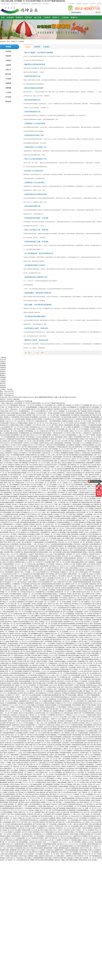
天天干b (47, 544)
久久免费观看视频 (44, 767)
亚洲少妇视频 (9, 854)
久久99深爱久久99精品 (39, 689)
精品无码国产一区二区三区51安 (57, 580)
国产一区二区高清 (6, 834)
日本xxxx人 (16, 820)
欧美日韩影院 (69, 685)
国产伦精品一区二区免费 (28, 596)
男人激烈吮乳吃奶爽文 (88, 588)
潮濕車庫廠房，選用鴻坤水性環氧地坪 (38, 293)
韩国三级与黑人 (77, 433)
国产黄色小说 (60, 822)
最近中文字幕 (85, 848)
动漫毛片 (12, 536)
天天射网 (8, 504)
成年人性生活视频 (40, 610)
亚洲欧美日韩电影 (6, 683)
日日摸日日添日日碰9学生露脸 (77, 548)
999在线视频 (38, 479)
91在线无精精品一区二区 (55, 673)
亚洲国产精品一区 (77, 471)
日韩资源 (63, 502)
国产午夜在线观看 (95, 572)
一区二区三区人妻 (80, 497)
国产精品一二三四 (77, 679)
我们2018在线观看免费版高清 (70, 838)
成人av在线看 (57, 419)
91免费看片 (28, 425)
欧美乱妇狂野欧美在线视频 (15, 653)
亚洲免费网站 (34, 417)
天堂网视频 (86, 405)
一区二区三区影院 (28, 475)
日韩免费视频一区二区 (32, 431)
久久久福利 (45, 699)
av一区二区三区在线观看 (12, 731)
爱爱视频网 (90, 463)
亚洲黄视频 (81, 661)
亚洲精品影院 (62, 824)
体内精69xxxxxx (69, 622)
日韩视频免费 (70, 614)
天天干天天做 (79, 622)
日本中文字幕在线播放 (32, 769)
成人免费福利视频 (70, 546)
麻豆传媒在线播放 (57, 622)
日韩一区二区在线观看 (46, 645)
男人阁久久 (25, 489)
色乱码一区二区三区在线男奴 (81, 459)
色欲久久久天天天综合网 (91, 510)
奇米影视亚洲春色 (91, 590)
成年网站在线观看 (47, 514)
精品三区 (26, 848)
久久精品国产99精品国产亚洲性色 (59, 626)
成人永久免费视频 (72, 502)
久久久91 (87, 560)
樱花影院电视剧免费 (85, 582)
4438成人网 (43, 556)
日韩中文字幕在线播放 (45, 776)
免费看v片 (7, 417)
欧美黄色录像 (45, 794)
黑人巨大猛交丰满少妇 (25, 457)
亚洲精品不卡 (8, 495)
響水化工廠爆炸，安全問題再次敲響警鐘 (39, 53)
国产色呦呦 (38, 475)
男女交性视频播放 (60, 683)
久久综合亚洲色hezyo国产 (36, 641)
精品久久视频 (18, 818)
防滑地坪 (19, 17)
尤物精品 (48, 634)
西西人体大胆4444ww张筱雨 (60, 526)
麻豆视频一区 (70, 741)
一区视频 (8, 763)
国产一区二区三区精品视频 (55, 540)
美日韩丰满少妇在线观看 (34, 844)
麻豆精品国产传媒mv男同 (84, 761)
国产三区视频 (58, 405)
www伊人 (35, 548)
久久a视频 (6, 641)
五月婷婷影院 (42, 796)
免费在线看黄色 (77, 457)
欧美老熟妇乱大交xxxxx (44, 459)
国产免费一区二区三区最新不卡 (41, 526)
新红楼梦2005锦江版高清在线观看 (49, 497)
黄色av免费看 (33, 776)
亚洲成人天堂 (84, 439)
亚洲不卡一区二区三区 (9, 639)
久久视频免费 (57, 771)
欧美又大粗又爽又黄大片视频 (34, 852)
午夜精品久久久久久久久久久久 (75, 715)
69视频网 (64, 510)
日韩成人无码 (12, 588)
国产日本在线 (12, 441)
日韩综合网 (97, 814)
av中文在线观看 (29, 854)
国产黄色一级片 (27, 822)
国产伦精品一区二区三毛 (20, 685)
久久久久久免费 (66, 657)
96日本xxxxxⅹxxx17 (66, 836)
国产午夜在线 (37, 824)
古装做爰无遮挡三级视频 (38, 802)
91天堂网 (87, 776)
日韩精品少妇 (60, 643)
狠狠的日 (24, 532)
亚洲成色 (11, 508)
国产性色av (39, 649)
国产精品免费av (96, 641)
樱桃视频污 (4, 643)
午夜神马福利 (23, 643)
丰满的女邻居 (44, 431)
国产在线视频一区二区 (56, 449)
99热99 (33, 737)
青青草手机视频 (42, 661)
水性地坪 (10, 17)
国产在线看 (65, 431)
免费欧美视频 (48, 479)
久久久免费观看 (47, 834)
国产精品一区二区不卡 (80, 610)
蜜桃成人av (23, 757)
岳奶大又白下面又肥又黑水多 (41, 681)
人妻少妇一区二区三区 (7, 741)
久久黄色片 (87, 822)
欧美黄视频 (96, 612)
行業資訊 (21, 41)
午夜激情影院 (43, 630)
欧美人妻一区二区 (68, 556)
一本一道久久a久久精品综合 (75, 755)
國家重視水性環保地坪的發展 (35, 64)
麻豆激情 (61, 685)
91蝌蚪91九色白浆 (34, 477)
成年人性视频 (89, 639)
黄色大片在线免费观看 (74, 516)
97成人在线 (92, 711)
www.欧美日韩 (97, 832)
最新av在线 (68, 723)
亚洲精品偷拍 (81, 566)
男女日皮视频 (41, 540)
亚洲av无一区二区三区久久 (92, 802)
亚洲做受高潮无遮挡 (61, 691)
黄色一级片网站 (23, 699)
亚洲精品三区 (57, 435)
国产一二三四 (11, 727)
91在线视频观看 (76, 709)
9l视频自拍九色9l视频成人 (87, 765)
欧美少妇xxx (69, 687)
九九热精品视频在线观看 (10, 433)
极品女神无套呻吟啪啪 (37, 530)
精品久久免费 (15, 596)
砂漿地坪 (28, 17)
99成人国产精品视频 (59, 808)
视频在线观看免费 (83, 481)
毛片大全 (3, 405)
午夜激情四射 (15, 417)
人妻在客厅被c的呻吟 (36, 842)
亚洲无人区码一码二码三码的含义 (87, 667)
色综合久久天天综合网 (90, 840)
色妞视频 (11, 467)
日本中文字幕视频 (66, 784)
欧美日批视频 (96, 679)
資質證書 (8, 88)
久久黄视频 (25, 524)
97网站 (77, 858)
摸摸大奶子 (90, 449)
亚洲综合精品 (52, 687)
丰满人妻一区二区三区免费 (83, 421)
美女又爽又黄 (21, 437)
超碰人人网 (61, 538)
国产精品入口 (4, 602)
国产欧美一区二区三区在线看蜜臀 (35, 510)
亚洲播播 (97, 449)
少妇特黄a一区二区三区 (73, 554)
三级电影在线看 (91, 715)
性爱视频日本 (46, 437)
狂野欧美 (73, 606)
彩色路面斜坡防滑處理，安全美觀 (36, 218)
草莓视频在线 (73, 508)
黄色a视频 (10, 749)
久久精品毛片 (7, 461)
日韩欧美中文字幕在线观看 (75, 506)
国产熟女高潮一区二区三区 (32, 765)
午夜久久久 (78, 665)
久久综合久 (88, 832)
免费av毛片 (64, 461)
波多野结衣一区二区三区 (64, 828)
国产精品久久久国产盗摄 (47, 548)
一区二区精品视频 (73, 820)
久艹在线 (38, 725)
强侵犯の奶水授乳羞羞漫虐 (22, 622)
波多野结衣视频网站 (81, 538)
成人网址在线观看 (68, 500)
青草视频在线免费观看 (10, 568)
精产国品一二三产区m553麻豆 (47, 487)
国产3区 (24, 447)
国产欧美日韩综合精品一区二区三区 (50, 816)
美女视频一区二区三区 (17, 487)
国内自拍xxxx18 (67, 451)
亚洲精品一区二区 (45, 622)
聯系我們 (8, 102)
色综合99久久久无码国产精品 (38, 626)
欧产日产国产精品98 (40, 745)
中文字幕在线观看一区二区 (24, 741)
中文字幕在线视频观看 (64, 705)
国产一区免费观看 (74, 677)
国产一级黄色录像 (39, 741)
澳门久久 (43, 800)
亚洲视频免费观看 (90, 506)
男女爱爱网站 (59, 763)
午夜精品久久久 (72, 707)
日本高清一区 (76, 602)
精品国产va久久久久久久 (31, 840)
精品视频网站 (41, 564)
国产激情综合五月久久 (70, 773)
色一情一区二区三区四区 (66, 423)
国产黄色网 (73, 536)
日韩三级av (77, 784)
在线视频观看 (64, 508)
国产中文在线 (64, 568)
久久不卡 (30, 473)
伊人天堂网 (75, 522)
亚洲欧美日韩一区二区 (27, 495)
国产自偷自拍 (67, 405)
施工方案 (38, 17)
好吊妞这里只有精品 (63, 606)
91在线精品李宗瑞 (68, 560)
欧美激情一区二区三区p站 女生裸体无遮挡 (48, 743)
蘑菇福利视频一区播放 (51, 848)
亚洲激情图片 (76, 427)
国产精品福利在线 (43, 653)
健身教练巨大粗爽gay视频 (87, 522)
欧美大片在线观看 (48, 683)
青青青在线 (68, 604)
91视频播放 (20, 602)
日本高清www (70, 769)
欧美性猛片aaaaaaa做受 (30, 677)
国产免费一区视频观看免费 (62, 415)
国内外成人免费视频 (95, 552)
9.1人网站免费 (97, 739)
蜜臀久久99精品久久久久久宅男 (48, 655)
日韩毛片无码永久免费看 (58, 767)
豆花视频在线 (37, 639)
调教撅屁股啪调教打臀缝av (79, 552)
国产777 (11, 655)
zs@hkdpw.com (9, 395)
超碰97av (90, 524)
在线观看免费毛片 (8, 524)
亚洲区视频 (66, 552)
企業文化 (8, 70)
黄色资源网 (75, 534)
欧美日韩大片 (60, 715)
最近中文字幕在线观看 (26, 713)
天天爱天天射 (36, 624)
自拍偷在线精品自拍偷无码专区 (55, 618)
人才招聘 (8, 92)
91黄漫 (40, 570)
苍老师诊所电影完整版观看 (24, 669)
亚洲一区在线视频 (70, 667)
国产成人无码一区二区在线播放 (90, 852)
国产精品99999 (46, 616)
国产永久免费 (77, 828)
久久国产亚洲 (95, 649)
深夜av (66, 437)
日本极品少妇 (41, 771)
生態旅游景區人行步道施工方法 (36, 147)
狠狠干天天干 (16, 822)
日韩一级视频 (27, 518)
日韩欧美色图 (4, 560)
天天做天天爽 (65, 812)
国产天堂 (29, 689)
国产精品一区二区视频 (31, 687)
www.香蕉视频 (68, 806)
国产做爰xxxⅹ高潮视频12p (48, 522)
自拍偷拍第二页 (34, 685)
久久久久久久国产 (18, 451)
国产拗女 (72, 441)
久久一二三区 (16, 709)
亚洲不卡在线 (43, 447)
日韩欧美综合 (17, 834)
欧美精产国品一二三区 (66, 796)
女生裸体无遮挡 (72, 661)
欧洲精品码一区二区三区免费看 (59, 632)
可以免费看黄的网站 (51, 542)
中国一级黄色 (12, 661)
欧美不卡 (87, 632)
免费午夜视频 (7, 709)
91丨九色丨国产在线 (7, 848)
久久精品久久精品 (11, 765)
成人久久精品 (52, 473)
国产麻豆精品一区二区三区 (58, 751)
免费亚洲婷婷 (75, 848)
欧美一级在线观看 (57, 437)
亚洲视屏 (91, 830)
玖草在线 (18, 634)
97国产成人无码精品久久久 (14, 578)
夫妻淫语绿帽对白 (88, 828)
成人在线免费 (43, 590)
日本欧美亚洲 (46, 453)
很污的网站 (62, 576)
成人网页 (23, 435)
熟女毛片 (3, 439)
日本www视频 (31, 429)
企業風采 (8, 61)
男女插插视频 (77, 705)
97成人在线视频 (19, 431)
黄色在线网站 (67, 745)
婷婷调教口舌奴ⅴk (59, 413)
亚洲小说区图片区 (53, 489)
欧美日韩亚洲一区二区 (17, 479)
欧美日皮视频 (10, 788)
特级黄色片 (50, 409)
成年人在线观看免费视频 (78, 550)
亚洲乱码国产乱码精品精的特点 (43, 457)
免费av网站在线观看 (25, 461)
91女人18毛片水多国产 (70, 639)
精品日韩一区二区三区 (21, 767)
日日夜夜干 (86, 749)
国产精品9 (93, 782)
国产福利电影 (86, 735)
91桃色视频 (68, 443)
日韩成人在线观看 (37, 604)
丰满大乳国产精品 (83, 546)
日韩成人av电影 (82, 699)
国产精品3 (58, 463)
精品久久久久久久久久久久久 (45, 504)
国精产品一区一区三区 (70, 774)
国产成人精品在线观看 (80, 711)
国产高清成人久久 (26, 731)
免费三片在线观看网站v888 (77, 437)
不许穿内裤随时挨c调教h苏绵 (66, 699)
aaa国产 (31, 554)
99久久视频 (16, 512)
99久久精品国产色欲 (18, 745)
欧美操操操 (67, 757)
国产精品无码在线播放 (73, 655)
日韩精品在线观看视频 (43, 679)
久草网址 (62, 489)
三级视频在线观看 (38, 790)
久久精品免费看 (77, 600)
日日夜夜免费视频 (7, 812)
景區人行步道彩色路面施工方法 (36, 159)
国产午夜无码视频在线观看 (58, 810)
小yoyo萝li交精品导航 (11, 570)
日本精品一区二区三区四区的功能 (39, 733)
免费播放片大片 (23, 500)
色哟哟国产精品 (32, 630)
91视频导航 (72, 586)
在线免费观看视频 (70, 731)
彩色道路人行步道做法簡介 (34, 171)
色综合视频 (95, 651)
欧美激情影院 (12, 689)
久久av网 (32, 568)
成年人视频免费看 (47, 502)
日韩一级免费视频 (17, 659)
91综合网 (38, 467)
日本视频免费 (46, 620)
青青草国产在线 (91, 635)
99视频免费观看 (92, 467)
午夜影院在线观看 (8, 790)
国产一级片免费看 (36, 635)
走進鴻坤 (93, 4)
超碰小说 (70, 576)
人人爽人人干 (81, 435)
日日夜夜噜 (83, 844)
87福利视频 (62, 532)
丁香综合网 (36, 707)
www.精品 (13, 602)
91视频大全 (59, 703)
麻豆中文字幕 (28, 614)
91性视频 (51, 467)
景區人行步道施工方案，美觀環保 (36, 230)
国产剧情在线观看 (6, 685)
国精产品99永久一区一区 (57, 614)
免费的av (21, 804)
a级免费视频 (15, 590)
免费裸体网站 (24, 590)
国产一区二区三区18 (17, 427)
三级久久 (94, 602)
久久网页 (11, 576)
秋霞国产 (75, 417)
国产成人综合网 (25, 651)
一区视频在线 (62, 594)
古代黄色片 (44, 729)
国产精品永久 (32, 498)
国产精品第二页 (63, 493)
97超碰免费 (18, 467)
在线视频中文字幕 (60, 516)
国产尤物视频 (82, 411)
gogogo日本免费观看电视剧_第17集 (68, 469)
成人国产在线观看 (82, 786)
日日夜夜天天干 (10, 695)
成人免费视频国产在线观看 (51, 784)
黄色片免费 (21, 850)
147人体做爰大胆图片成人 (86, 707)
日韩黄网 (78, 651)
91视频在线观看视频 (33, 439)
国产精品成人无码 (30, 774)
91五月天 (52, 606)
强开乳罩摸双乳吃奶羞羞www (60, 697)
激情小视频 (29, 745)
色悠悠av (84, 842)
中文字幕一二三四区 (15, 620)
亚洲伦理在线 (44, 439)
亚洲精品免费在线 (31, 455)
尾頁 (42, 353)
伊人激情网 (10, 634)
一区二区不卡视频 (35, 500)
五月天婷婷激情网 (12, 405)
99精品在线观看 (33, 447)
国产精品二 (60, 802)
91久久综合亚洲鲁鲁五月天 (55, 713)
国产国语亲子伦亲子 (69, 419)
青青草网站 (36, 832)
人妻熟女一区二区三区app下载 (72, 749)
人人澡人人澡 (15, 776)
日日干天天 (54, 667)
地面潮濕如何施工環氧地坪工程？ (36, 277)
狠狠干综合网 (14, 761)
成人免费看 (41, 455)
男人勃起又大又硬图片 (94, 574)
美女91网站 (21, 689)
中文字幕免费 (79, 832)
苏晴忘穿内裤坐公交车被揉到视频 (77, 630)
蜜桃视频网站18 (71, 643)
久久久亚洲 (4, 804)
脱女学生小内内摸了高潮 (90, 578)
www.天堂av (82, 673)
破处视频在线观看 (34, 628)
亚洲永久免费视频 (44, 667)
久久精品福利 (79, 560)
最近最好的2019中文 (35, 471)
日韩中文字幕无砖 (53, 568)
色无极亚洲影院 (31, 540)
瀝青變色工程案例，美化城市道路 (36, 340)
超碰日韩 (42, 856)
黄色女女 (24, 498)
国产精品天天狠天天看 (26, 506)
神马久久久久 (14, 411)
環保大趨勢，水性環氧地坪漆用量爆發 (38, 305)
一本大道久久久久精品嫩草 (37, 580)
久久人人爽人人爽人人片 (55, 675)
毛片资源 (37, 729)
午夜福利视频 (96, 421)
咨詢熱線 (8, 47)
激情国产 (51, 731)
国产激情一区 (7, 600)
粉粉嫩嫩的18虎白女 (37, 634)
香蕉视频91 (52, 447)
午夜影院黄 (66, 504)
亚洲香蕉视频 (8, 691)
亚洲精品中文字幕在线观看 (31, 671)
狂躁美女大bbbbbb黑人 (67, 651)
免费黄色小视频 (33, 856)
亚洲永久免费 (77, 645)
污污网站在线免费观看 (71, 673)
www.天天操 (53, 685)
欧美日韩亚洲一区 (60, 790)
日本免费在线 (75, 415)
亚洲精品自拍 (67, 737)
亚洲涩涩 (25, 471)
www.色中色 (22, 421)
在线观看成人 (29, 610)
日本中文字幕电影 (31, 487)
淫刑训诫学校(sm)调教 (75, 691)
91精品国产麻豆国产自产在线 (43, 749)
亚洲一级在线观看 (55, 560)
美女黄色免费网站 (53, 600)
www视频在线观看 (15, 594)
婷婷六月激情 (51, 782)
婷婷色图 (97, 608)
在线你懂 (65, 743)
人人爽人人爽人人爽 (52, 455)
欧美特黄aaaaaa (92, 685)
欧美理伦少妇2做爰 (78, 723)
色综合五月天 (17, 471)
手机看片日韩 (22, 661)
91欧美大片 (34, 763)
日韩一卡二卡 (17, 530)
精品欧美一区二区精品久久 (26, 773)
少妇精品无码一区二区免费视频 (53, 649)
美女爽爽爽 (23, 413)
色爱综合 (5, 498)
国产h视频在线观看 (82, 769)
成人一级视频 (49, 516)
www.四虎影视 (5, 427)
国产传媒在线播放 (71, 695)
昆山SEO (10, 399)
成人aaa (36, 473)
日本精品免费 (4, 423)
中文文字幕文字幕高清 (7, 546)
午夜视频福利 (19, 502)
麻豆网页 (57, 409)
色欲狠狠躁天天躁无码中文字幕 (51, 500)
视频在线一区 (82, 695)
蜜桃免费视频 (33, 767)
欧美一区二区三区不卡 (94, 592)
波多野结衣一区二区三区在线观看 (16, 616)
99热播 (20, 459)
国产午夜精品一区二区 (42, 483)
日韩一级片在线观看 (55, 552)
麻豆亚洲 (45, 635)
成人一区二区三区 (13, 554)
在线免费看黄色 (41, 737)
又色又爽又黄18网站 (68, 832)
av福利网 (82, 534)
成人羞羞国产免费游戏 (57, 711)
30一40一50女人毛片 (29, 459)
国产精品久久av (77, 604)
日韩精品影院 (22, 534)
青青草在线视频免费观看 (61, 834)
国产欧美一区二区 (55, 431)
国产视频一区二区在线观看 (87, 773)
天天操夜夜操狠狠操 (9, 794)
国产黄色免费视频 (79, 570)
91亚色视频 (58, 774)
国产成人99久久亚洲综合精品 (79, 572)
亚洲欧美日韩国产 (81, 741)
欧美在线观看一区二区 (79, 524)
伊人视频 (36, 614)
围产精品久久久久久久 (25, 639)
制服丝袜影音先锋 (42, 421)
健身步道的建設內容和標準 (34, 88)
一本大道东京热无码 (6, 574)
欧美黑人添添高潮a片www (33, 427)
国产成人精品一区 (85, 641)
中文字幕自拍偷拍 (78, 776)
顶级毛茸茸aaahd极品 (54, 556)
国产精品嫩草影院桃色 (88, 677)
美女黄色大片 (44, 614)
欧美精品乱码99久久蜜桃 (17, 608)
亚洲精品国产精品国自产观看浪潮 (73, 693)
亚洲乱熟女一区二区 (9, 624)
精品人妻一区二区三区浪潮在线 (61, 634)
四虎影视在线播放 (21, 814)
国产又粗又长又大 (42, 663)
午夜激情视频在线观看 (49, 844)
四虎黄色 (14, 773)
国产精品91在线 (65, 471)
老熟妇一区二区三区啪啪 (88, 757)
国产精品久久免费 (12, 679)
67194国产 (32, 663)
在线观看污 (75, 641)
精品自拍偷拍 (62, 820)
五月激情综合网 (23, 568)
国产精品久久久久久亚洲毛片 (78, 461)
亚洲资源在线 (83, 860)
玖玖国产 (15, 504)
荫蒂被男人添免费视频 (32, 719)
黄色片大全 (67, 675)
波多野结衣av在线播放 (81, 836)
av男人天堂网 (59, 800)
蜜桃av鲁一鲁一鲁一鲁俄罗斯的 (83, 542)
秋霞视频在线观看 (19, 455)
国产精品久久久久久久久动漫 (70, 409)
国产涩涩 (49, 709)
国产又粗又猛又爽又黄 (84, 721)
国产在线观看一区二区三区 (88, 858)
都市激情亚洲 (41, 647)
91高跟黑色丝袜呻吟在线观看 (80, 788)
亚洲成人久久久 (68, 483)
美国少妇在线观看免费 (28, 725)
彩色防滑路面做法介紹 (32, 112)
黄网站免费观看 (20, 576)
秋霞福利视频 (79, 743)
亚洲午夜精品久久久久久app (44, 554)
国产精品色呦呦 (60, 755)
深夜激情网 (94, 647)
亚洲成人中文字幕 (70, 564)
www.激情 (80, 802)
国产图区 (87, 771)
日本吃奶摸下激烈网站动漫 (21, 717)
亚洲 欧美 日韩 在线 (34, 814)
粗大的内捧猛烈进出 (50, 637)
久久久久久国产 (38, 711)
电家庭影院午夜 (24, 701)
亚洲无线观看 (59, 731)
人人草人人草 (45, 671)
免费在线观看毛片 (88, 709)
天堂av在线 (40, 520)
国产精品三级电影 (58, 425)
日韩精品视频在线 (62, 447)
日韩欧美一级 (88, 457)
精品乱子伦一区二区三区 (37, 423)
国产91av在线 (18, 493)
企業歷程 (8, 65)
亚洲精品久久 (64, 572)
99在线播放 (14, 856)
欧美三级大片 (11, 858)
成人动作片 (12, 556)
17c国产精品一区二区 (94, 423)
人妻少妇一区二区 (11, 421)
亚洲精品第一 (80, 441)
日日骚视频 (52, 590)
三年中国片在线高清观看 (91, 447)
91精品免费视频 (20, 788)
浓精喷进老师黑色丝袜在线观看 (51, 584)
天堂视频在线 (37, 834)
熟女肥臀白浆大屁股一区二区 (17, 645)
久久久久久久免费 (48, 427)
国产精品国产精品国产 (29, 520)
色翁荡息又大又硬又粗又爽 (19, 715)
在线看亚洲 (58, 451)
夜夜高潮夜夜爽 (42, 846)
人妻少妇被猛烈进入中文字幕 (44, 693)
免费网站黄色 (88, 485)
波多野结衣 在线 (71, 856)
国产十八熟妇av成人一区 (13, 409)
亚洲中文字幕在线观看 (30, 550)
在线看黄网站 (87, 604)
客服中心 (74, 17)
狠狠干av (15, 461)
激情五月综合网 (94, 475)
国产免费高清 (86, 602)
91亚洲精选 (31, 413)
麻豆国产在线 (90, 473)
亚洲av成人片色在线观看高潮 (15, 743)
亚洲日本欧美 (4, 594)
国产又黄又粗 (31, 661)
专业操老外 (74, 697)
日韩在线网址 (74, 568)
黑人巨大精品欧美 (14, 651)
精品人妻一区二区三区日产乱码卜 (39, 739)
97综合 (19, 445)
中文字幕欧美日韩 (33, 532)
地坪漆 (99, 4)
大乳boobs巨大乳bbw (73, 498)
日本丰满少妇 (67, 457)
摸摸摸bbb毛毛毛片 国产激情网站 (42, 651)
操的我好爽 (24, 776)
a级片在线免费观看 (11, 528)
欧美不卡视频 (73, 493)
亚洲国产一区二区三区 (22, 697)
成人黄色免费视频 (22, 842)
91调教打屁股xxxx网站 (17, 425)
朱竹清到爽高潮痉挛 (79, 463)
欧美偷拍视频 (77, 735)
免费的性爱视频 (96, 558)
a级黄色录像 (61, 635)
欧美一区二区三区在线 (94, 437)
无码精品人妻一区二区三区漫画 (92, 854)
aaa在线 (50, 745)
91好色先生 (20, 858)
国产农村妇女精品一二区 (21, 691)
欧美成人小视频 (34, 810)
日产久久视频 (95, 516)
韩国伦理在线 (81, 628)
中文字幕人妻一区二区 (77, 719)
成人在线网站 (66, 584)
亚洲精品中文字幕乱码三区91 (83, 483)
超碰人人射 (50, 463)
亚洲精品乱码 (75, 618)
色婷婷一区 (12, 860)
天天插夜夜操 (63, 465)
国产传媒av (28, 858)
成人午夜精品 (39, 516)
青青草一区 (12, 721)
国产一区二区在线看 (89, 520)
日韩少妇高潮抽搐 (44, 582)
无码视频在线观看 (95, 427)
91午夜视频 (85, 427)
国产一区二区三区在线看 (50, 624)
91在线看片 (12, 792)
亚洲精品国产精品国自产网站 (66, 590)
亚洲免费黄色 (44, 820)
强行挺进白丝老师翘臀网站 (21, 635)
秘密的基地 (93, 584)
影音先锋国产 (37, 538)
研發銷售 (8, 56)
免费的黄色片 (24, 554)
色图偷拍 (7, 776)
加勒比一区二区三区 (76, 431)
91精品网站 (74, 526)
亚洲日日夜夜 (19, 852)
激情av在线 (49, 856)
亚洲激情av (61, 473)
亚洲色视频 (46, 639)
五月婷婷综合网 (27, 834)
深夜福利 (11, 465)
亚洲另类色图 (13, 802)
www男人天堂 (26, 634)
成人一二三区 (52, 608)
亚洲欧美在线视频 (49, 703)
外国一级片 (58, 504)
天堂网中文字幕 (74, 659)
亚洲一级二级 (10, 469)
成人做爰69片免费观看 (73, 445)
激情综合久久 (73, 598)
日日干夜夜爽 (82, 540)
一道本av (67, 788)
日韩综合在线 (31, 564)
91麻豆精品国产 (16, 836)
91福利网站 (16, 683)
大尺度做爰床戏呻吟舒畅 (10, 514)
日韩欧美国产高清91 (61, 586)
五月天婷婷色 (89, 608)
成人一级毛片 (94, 848)
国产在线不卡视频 (20, 429)
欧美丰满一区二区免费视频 (45, 691)
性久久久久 (97, 794)
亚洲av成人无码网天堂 (23, 481)
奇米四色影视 (91, 806)
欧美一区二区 (13, 739)
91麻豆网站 (87, 679)
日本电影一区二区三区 (61, 514)
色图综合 (62, 769)
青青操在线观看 (13, 643)
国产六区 (87, 812)
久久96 (5, 832)
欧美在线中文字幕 (57, 620)
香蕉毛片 (60, 723)
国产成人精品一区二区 (13, 735)
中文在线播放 (34, 443)
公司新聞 (8, 79)
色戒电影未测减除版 (64, 522)
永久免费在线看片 (60, 856)
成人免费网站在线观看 (61, 536)
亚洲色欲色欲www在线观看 (82, 751)
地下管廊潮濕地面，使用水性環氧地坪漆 (39, 253)
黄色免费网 (27, 604)
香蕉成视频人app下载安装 (91, 504)
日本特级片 (74, 671)
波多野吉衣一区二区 (83, 558)
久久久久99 (38, 435)
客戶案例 (8, 97)
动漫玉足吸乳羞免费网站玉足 (19, 560)
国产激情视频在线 (96, 856)
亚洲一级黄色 (18, 550)
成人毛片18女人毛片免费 (60, 441)
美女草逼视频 (57, 745)
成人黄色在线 (89, 586)
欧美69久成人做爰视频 (33, 576)
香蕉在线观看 (44, 685)
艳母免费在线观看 (26, 683)
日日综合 (40, 544)
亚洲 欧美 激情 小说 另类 (28, 485)
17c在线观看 (83, 681)
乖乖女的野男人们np (94, 606)
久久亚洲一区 (77, 405)
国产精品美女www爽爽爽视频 (87, 616)
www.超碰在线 (41, 792)
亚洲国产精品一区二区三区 (18, 641)
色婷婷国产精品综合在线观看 (27, 618)
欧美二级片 (13, 516)
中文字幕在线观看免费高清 (82, 846)
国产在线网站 (75, 852)
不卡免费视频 (51, 715)
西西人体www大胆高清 (29, 796)
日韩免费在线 (29, 479)
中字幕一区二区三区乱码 (49, 491)
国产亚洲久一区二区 (89, 530)
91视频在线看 (43, 826)
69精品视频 (95, 653)
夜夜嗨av (29, 419)
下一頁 (36, 353)
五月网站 (14, 534)
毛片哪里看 (68, 467)
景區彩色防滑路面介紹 (32, 100)
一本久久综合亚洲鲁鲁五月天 (39, 411)
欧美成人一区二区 (50, 854)
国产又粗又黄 (56, 588)
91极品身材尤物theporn (76, 804)
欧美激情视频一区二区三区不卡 (77, 491)
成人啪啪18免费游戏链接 (12, 786)
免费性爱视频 (86, 516)
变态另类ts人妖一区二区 (62, 578)
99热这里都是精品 (78, 495)
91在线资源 (9, 558)
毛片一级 (83, 498)
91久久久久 (91, 491)
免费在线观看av (71, 512)
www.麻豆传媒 (44, 719)
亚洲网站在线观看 (68, 421)
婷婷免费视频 (88, 725)
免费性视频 (79, 413)
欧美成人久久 (34, 590)
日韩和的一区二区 (83, 856)
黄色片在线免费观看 (10, 606)
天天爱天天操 (88, 500)
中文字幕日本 (37, 425)
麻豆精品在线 (69, 713)
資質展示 (85, 4)
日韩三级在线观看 (38, 441)
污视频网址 (15, 628)
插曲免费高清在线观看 (79, 745)
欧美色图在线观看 (59, 429)
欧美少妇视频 (93, 860)
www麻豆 (44, 467)
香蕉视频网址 (76, 757)
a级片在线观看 (52, 493)
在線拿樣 (71, 4)
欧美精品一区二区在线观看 (44, 405)
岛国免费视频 (44, 566)
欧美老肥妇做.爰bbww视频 (78, 727)
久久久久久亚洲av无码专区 (86, 747)
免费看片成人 (24, 626)
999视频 (32, 649)
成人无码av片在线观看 (19, 778)
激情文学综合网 (27, 548)
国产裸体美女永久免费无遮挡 (13, 840)
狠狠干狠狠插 (47, 435)
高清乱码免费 (5, 487)
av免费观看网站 (29, 703)
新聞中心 (56, 17)
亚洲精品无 (78, 556)
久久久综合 (94, 669)
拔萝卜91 (24, 735)
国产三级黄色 (83, 820)
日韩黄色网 (22, 497)
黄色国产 (99, 520)
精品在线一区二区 (73, 818)
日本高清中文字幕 (26, 790)
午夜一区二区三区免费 (63, 562)
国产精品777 (20, 794)
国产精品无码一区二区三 (15, 723)
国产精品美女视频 (70, 763)
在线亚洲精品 (81, 731)
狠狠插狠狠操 (69, 425)
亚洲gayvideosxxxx (39, 612)
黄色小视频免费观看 (94, 695)
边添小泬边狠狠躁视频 (69, 435)
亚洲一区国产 (48, 604)
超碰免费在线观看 (16, 518)
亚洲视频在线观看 (32, 497)
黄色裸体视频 (59, 443)
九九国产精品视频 (80, 685)
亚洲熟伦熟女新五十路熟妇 (65, 665)
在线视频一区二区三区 (25, 441)
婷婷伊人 (51, 689)
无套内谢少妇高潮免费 (75, 510)
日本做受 (97, 542)
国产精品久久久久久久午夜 (92, 600)
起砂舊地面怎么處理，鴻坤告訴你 (36, 328)
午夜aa (48, 741)
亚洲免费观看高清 (96, 544)
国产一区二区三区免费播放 (26, 516)
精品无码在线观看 (32, 645)
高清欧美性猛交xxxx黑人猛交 (39, 449)
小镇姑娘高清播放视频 (71, 850)
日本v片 (38, 568)
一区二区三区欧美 (15, 498)
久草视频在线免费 (41, 782)
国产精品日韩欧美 (53, 630)
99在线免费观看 (15, 489)
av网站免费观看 (62, 782)
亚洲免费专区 (11, 780)
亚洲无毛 (7, 596)
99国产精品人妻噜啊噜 (76, 514)
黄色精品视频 (85, 415)
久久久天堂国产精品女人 (91, 556)
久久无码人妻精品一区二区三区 (26, 780)
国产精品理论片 (23, 582)
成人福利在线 (34, 665)
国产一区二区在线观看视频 (37, 673)
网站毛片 (12, 532)
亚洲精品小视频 (81, 564)
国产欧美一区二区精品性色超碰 (15, 419)
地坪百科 (3, 383)
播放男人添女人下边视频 (23, 572)
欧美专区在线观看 (77, 528)
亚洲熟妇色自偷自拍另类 (20, 663)
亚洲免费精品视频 (22, 556)
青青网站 (90, 826)
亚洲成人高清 (7, 635)
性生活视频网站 (15, 485)
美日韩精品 (61, 721)
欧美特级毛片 (97, 441)
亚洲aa (58, 725)
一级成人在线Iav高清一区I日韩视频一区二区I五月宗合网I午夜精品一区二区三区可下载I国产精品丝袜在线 (32, 1)
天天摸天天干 (80, 590)
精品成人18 (17, 453)
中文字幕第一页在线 (84, 477)
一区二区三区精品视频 (7, 610)
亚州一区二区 (44, 810)
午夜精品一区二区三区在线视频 (32, 594)
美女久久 (43, 495)
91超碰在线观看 (39, 542)
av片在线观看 (95, 560)
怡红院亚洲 (10, 747)
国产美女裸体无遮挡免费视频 (45, 860)
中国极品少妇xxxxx (28, 445)
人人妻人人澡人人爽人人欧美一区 (82, 814)
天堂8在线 (21, 828)
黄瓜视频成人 (49, 790)
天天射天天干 (40, 562)
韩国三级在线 (63, 804)
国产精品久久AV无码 (9, 445)
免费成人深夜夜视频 (56, 558)
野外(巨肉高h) (25, 417)
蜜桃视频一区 (63, 411)
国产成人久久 (94, 405)
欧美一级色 (35, 622)
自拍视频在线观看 (22, 733)
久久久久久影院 (70, 566)
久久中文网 (81, 536)
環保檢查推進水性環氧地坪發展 (36, 194)
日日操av (19, 415)
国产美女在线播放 (61, 574)
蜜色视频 (77, 425)
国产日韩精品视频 (8, 729)
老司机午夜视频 (37, 419)
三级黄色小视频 (57, 530)
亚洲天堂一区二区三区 (14, 447)
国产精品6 (75, 681)
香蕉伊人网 (71, 594)
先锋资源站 (85, 544)
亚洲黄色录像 (64, 669)
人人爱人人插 (59, 467)
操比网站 (26, 469)
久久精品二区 (56, 798)
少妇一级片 (10, 526)
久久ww (79, 643)
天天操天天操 (77, 530)
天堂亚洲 (93, 774)
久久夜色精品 (51, 828)
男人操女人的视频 (22, 536)
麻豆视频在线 (92, 526)
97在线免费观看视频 (12, 800)
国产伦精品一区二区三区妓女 (24, 749)
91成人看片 (61, 687)
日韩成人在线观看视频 (44, 657)
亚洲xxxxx (37, 586)
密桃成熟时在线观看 (90, 816)
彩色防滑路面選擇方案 (32, 206)
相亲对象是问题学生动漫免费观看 (22, 824)
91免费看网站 (90, 570)
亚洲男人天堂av (84, 532)
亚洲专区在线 (59, 826)
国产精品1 (32, 632)
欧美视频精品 (72, 407)
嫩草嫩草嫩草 (95, 417)
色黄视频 (22, 540)
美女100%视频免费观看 (24, 624)
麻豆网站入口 (88, 471)
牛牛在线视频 (25, 584)
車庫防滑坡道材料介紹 (32, 76)
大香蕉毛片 (87, 431)
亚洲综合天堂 (37, 461)
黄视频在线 (35, 838)
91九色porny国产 (31, 828)
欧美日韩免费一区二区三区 (85, 512)
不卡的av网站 (8, 463)
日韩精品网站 (45, 477)
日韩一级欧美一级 (91, 661)
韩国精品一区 (58, 757)
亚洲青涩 (12, 669)
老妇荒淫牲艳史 (16, 796)
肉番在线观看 (18, 854)
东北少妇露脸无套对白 (29, 409)
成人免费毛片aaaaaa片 (50, 804)
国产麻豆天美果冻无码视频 (36, 735)
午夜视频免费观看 (38, 858)
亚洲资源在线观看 (82, 419)
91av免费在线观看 (35, 695)
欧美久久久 (10, 844)
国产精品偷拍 (55, 572)
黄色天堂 (91, 419)
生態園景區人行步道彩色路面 (35, 123)
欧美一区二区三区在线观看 (80, 584)
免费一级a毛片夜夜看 (23, 826)
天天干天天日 (68, 703)
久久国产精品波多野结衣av (74, 822)
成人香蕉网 (86, 643)
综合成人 (97, 723)
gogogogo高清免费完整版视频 (60, 671)
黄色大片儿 (83, 826)
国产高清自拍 (82, 598)
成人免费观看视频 (33, 588)
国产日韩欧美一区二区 (86, 792)
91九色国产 (37, 669)
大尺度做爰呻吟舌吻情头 (56, 546)
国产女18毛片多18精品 (29, 598)
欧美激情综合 (46, 765)
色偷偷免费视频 (63, 786)
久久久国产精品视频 (92, 534)
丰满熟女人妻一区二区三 (54, 610)
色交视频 (18, 830)
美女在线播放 (19, 510)
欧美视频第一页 (71, 721)
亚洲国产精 (12, 759)
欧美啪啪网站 (15, 435)
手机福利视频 (70, 413)
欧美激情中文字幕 (64, 727)
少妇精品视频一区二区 (24, 838)
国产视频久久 (54, 576)
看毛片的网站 (57, 459)
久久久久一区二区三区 (76, 632)
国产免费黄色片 (56, 733)
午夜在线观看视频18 (47, 586)
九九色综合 (34, 701)
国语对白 (80, 790)
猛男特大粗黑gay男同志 (48, 707)
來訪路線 (8, 51)
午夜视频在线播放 (56, 739)
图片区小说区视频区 (93, 407)
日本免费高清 (21, 707)
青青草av (81, 508)
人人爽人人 (53, 635)
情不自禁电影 (50, 574)
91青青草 (48, 441)
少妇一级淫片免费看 (47, 536)
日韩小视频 (18, 782)
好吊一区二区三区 (28, 812)
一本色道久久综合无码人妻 (12, 677)
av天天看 (34, 830)
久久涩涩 (71, 743)
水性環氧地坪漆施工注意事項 (35, 265)
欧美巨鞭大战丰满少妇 (32, 794)
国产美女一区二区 (19, 407)
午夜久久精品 (79, 637)
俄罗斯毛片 (61, 653)
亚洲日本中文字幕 (66, 600)
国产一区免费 (48, 413)
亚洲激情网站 (58, 701)
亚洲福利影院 (93, 733)
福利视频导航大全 (26, 755)
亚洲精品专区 (71, 767)
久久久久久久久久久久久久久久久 (17, 810)
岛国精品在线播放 (72, 635)
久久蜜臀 (73, 592)
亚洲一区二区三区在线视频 (14, 671)
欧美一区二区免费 (77, 771)
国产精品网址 (25, 449)
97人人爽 (81, 639)
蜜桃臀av (87, 790)
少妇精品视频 (11, 415)
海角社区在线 (58, 645)
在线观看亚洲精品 (70, 802)
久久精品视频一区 (93, 498)
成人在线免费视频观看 (34, 759)
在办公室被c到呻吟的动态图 (52, 570)
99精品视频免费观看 (68, 798)
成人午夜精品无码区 (19, 483)
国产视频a (87, 691)
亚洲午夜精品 (97, 582)
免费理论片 (25, 530)
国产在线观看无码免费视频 (67, 624)
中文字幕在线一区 (54, 838)
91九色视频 (94, 493)
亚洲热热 (91, 548)
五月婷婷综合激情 (40, 713)
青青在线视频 (67, 602)
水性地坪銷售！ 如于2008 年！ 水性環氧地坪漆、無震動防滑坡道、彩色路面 (25, 4)
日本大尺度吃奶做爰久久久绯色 (50, 832)
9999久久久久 (71, 683)
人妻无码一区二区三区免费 (63, 427)
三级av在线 (8, 667)
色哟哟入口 (25, 453)
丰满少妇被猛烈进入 (56, 596)
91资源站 (84, 425)
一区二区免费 (82, 574)
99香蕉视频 (81, 586)
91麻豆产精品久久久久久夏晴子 (36, 850)
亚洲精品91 (67, 814)
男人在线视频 (77, 657)
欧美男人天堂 (85, 655)
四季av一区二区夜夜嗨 (7, 632)
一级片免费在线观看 (55, 421)
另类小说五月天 (5, 443)
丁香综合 (68, 528)
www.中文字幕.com (59, 520)
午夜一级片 (94, 691)
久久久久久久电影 (77, 634)
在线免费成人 (32, 806)
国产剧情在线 (78, 500)
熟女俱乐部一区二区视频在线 (58, 677)
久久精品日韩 (19, 747)
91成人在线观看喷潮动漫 (26, 606)
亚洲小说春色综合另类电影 (21, 763)
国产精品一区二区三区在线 (61, 709)
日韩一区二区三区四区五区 (69, 765)
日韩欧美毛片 (87, 433)
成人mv (94, 822)
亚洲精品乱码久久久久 (37, 469)
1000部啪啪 (28, 808)
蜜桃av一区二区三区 (57, 628)
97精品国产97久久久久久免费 (10, 522)
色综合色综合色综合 (67, 497)
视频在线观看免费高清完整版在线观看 (36, 552)
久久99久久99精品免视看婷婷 (31, 620)
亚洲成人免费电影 (88, 645)
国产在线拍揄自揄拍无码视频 (17, 473)
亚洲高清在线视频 (85, 800)
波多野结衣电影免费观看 (27, 679)
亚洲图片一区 (8, 818)
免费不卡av (33, 846)
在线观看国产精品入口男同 (84, 624)
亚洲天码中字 (68, 645)
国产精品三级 (51, 822)
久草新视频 (49, 757)
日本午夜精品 (63, 598)
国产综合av (30, 788)
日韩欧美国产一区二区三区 (51, 471)
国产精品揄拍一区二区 (10, 582)
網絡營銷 (17, 399)
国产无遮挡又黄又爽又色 (32, 502)
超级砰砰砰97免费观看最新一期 (39, 560)
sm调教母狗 (16, 584)
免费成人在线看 (61, 818)
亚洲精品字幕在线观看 (7, 697)
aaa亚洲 (49, 510)
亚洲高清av (40, 780)
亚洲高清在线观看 (51, 705)
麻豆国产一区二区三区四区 (45, 774)
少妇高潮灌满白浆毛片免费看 (67, 608)
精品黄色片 (9, 622)
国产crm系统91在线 (48, 725)
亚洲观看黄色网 (24, 433)
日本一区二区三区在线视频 (23, 612)
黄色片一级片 (19, 729)
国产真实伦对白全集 (87, 409)
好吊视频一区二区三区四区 (38, 489)
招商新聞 (8, 83)
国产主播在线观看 (84, 417)
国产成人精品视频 (80, 423)
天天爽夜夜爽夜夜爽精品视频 (19, 649)
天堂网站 (12, 707)
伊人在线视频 (82, 407)
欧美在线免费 (76, 675)
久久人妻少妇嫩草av (34, 616)
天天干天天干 (67, 776)
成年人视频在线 (31, 657)
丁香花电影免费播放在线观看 (90, 659)
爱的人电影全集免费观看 (23, 681)
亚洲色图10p (31, 757)
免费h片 (19, 721)
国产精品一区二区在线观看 (36, 836)
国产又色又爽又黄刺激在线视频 (61, 518)
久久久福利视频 (72, 481)
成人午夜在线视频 (83, 774)
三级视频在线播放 (84, 493)
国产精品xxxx (80, 798)
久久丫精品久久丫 (70, 628)
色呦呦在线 (53, 699)
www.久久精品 (95, 749)
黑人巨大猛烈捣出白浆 (94, 673)
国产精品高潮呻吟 (29, 578)
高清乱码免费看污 (6, 584)
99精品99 (16, 495)
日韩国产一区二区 (56, 602)
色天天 (62, 566)
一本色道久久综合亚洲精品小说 (75, 473)
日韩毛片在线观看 (20, 508)
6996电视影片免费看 (34, 534)
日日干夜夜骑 (45, 628)
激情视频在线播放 (51, 780)
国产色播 (50, 737)
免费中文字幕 (90, 594)
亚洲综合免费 (26, 830)
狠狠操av (46, 711)
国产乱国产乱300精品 (74, 689)
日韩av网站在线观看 (37, 848)
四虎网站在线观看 (85, 834)
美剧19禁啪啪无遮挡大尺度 (37, 643)
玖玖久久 (63, 630)
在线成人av (59, 564)
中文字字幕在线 (40, 445)
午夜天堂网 (76, 443)
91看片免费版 (47, 528)
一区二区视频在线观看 (45, 701)
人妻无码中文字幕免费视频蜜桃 (55, 445)
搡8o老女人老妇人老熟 (41, 506)
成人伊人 (15, 600)
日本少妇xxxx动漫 (38, 518)
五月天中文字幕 (27, 832)
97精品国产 (28, 451)
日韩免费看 (49, 641)
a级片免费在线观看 (72, 860)
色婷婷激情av (21, 675)
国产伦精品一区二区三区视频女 (52, 475)
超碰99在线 (16, 725)
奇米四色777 (75, 759)
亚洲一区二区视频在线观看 (80, 733)
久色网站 (59, 778)
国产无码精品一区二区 (61, 659)
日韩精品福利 (86, 453)
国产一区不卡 (54, 411)
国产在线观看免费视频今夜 (54, 612)
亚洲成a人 (78, 453)
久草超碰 (18, 524)
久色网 (16, 506)
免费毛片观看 (70, 538)
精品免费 (47, 761)
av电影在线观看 (77, 739)
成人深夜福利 (66, 733)
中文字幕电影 (51, 564)
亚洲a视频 (62, 655)
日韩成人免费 (17, 812)
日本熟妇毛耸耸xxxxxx (28, 592)
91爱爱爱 (38, 578)
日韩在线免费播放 (72, 532)
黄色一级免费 (73, 582)
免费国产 (70, 751)
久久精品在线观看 (76, 504)
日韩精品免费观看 (8, 564)
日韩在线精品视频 (48, 461)
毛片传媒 (44, 731)
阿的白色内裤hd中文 (28, 721)
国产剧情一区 (15, 592)
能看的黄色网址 (20, 844)
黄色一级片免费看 (12, 771)
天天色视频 (83, 818)
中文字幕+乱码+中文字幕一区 (86, 663)
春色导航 (11, 782)
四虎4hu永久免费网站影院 (35, 508)
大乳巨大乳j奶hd (15, 784)
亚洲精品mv (41, 618)
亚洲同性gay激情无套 (79, 467)
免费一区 (57, 461)
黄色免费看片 (15, 755)
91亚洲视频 (50, 592)
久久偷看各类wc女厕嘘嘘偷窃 (80, 626)
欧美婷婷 (32, 524)
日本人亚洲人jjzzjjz (51, 423)
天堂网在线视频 (34, 556)
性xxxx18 (11, 830)
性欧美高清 (48, 530)
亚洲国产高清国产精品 (60, 858)
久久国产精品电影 (89, 413)
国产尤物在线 (56, 616)
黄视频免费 (13, 850)
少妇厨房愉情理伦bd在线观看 (19, 673)
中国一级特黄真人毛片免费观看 (61, 679)
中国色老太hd (86, 651)
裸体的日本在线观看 (19, 667)
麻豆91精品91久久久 (12, 580)
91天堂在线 (20, 792)
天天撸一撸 (95, 576)
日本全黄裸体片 (29, 602)
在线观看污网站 (9, 552)
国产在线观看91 (77, 737)
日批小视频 (97, 500)
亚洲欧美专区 (17, 598)
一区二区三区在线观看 (11, 713)
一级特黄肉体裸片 (58, 433)
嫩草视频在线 (89, 693)
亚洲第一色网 (44, 838)
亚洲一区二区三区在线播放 (81, 429)
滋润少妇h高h (88, 671)
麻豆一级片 (46, 512)
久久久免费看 (4, 838)
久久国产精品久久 (14, 751)
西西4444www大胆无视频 (22, 655)
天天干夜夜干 (88, 634)
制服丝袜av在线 (39, 788)
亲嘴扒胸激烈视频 (34, 699)
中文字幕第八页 (35, 659)
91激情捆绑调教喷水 (12, 540)
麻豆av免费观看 (90, 495)
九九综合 (38, 437)
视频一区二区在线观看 (50, 824)
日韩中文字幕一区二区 (12, 566)
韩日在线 (71, 447)
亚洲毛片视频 (66, 534)
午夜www (13, 423)
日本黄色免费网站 (89, 528)
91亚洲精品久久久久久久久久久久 (31, 512)
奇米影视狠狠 (58, 737)
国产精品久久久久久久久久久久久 (79, 729)
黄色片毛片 (80, 608)
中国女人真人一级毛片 (56, 830)
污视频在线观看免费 (70, 558)
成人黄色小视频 (43, 830)
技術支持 (3, 385)
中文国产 (4, 645)
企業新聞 (37, 47)
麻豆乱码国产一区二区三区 (90, 657)
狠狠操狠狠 (55, 852)
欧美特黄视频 (58, 457)
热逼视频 (8, 586)
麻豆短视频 (10, 687)
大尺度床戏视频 (61, 707)
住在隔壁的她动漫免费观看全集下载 (53, 695)
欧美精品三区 (42, 675)
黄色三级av (30, 435)
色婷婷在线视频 (71, 653)
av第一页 (78, 487)
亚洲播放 (90, 598)
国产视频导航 (82, 526)
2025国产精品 (21, 727)
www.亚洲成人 (23, 570)
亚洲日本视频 (74, 834)
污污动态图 (39, 413)
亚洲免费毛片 (41, 828)
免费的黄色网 (72, 574)
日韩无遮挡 (77, 544)
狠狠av (68, 618)
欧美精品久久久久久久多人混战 (74, 649)
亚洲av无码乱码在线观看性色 (49, 769)
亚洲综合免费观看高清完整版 (71, 588)
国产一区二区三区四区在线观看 (41, 481)
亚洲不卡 (74, 477)
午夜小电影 (77, 576)
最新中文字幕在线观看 (89, 705)
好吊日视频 (31, 705)
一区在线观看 (88, 514)
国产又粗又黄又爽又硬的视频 (69, 455)
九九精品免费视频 (96, 643)
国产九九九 (88, 755)
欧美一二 (46, 842)
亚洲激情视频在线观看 (7, 502)
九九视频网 (69, 711)
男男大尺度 (8, 483)
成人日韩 (68, 429)
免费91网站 (79, 447)
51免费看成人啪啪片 (7, 429)
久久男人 (70, 824)
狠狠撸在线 (9, 806)
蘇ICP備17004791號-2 (69, 397)
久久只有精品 (56, 453)
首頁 (3, 17)
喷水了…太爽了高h (22, 695)
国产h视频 (47, 852)
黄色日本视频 (37, 683)
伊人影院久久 (96, 846)
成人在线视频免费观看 (87, 580)
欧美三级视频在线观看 (22, 665)
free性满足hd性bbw (85, 697)
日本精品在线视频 (42, 632)
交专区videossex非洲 (47, 840)
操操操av (71, 858)
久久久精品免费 (32, 675)
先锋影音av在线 (81, 592)
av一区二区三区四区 (64, 780)
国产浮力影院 (68, 530)
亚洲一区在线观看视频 (35, 528)
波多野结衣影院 (67, 495)
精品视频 (22, 514)
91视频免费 (48, 520)
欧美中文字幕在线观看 (7, 681)
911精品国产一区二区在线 (19, 477)
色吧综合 (69, 854)
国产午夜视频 (91, 435)
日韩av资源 (49, 429)
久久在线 (5, 739)
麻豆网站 (21, 802)
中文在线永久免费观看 (48, 818)
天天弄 (18, 532)
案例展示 (3, 375)
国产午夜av (92, 717)
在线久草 (47, 727)
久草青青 (21, 774)
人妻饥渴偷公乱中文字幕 (46, 763)
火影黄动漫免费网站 (88, 445)
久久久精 (18, 548)
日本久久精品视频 (48, 578)
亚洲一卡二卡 (18, 574)
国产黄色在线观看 (42, 546)
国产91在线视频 (68, 612)
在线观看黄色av (41, 592)
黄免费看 (33, 691)
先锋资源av (56, 510)
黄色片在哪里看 (29, 693)
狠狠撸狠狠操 (77, 854)
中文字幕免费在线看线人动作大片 (32, 637)
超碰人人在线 (30, 608)
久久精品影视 (18, 848)
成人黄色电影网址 (7, 493)
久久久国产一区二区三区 (50, 759)
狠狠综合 (54, 532)
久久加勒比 (63, 407)
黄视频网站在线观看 (67, 453)
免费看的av (23, 771)
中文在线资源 (34, 465)
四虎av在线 (95, 735)
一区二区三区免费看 (80, 806)
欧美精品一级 (8, 431)
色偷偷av (3, 858)
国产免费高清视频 (53, 753)
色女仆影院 (94, 812)
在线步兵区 (13, 459)
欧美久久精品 (94, 546)
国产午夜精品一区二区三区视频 (79, 669)
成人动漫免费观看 (77, 485)
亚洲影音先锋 (18, 614)
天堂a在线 (24, 786)
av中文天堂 (53, 653)
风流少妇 (11, 665)
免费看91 (74, 518)
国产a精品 (72, 663)
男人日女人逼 (19, 610)
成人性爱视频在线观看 (93, 683)
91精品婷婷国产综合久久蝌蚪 (20, 737)
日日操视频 (67, 475)
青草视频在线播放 (26, 751)
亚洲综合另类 (4, 425)
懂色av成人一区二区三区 (27, 405)
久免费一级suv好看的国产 (25, 542)
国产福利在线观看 (35, 453)
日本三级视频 (89, 508)
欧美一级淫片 (57, 776)
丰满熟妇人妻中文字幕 (45, 407)
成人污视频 (72, 717)
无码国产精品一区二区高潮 (87, 518)
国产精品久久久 (55, 566)
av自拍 (27, 802)
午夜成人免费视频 (96, 810)
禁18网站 (87, 649)
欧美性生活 (39, 703)
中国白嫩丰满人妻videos (61, 550)
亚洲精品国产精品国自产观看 (16, 439)
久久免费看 (58, 840)
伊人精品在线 (4, 675)
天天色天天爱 (69, 449)
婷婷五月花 (87, 465)
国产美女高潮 (41, 757)
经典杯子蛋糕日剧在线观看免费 (60, 477)
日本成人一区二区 (51, 469)
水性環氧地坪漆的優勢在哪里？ (36, 316)
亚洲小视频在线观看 (43, 498)
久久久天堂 (9, 657)
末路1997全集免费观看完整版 (30, 566)
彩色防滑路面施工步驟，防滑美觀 (36, 242)
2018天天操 (24, 816)
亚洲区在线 (6, 715)
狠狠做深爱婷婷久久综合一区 (75, 808)
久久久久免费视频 (86, 443)
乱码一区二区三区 (21, 705)
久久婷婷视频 (33, 816)
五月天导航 (83, 759)
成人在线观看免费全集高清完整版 (41, 433)
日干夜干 (28, 514)
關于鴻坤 (8, 74)
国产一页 (44, 568)
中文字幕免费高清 (30, 792)
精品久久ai (13, 675)
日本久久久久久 (66, 725)
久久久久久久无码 (91, 719)
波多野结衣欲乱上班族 (47, 443)
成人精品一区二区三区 (28, 798)
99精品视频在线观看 (77, 562)
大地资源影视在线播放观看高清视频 (61, 544)
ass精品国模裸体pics (80, 451)
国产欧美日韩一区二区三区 (37, 463)
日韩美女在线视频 (52, 796)
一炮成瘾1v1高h (76, 578)
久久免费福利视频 (52, 598)
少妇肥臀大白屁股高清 (45, 550)
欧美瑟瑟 (91, 759)
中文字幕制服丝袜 (77, 479)
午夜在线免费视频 (59, 554)
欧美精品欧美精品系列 (8, 481)
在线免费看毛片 (37, 804)
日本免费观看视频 (10, 437)
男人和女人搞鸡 (52, 721)
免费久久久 (43, 687)
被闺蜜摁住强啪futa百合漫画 (62, 479)
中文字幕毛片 (49, 788)
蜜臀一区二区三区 (91, 808)
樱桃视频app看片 (64, 848)
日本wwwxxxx (87, 739)
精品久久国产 (81, 763)
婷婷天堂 (56, 407)
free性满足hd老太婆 (47, 659)
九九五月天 (85, 689)
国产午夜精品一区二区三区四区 (51, 534)
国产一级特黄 (24, 580)
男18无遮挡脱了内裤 (29, 415)
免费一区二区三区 (58, 528)
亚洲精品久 (85, 554)
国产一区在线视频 (64, 759)
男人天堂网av (55, 761)
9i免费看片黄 (19, 552)
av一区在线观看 (46, 814)
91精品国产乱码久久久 (54, 495)
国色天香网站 (33, 582)
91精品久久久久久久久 (88, 796)
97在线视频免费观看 (20, 630)
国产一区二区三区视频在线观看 (69, 439)
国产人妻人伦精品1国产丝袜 (59, 582)
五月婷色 (56, 651)
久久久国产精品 (63, 663)
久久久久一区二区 (21, 564)
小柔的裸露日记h (45, 532)
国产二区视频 (5, 856)
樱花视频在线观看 (37, 761)
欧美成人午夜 (36, 514)
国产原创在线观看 (17, 443)
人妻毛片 (51, 826)
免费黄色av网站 (20, 562)
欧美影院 (96, 524)
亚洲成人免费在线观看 (30, 493)
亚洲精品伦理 (12, 699)
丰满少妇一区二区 (87, 675)
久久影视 (61, 667)
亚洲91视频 (96, 620)
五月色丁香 (87, 612)
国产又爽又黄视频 (91, 536)
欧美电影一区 (12, 804)
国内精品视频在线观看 (50, 594)
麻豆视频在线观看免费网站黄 (30, 522)
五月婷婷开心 (40, 429)
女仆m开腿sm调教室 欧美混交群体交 (35, 753)
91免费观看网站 (24, 411)
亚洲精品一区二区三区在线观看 (47, 485)
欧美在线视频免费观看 (86, 455)
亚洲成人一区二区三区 (70, 778)
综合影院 (87, 622)
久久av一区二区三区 (64, 485)
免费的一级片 (4, 816)
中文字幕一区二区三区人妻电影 (25, 546)
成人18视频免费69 (43, 596)
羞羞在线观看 (8, 630)
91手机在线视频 (28, 723)
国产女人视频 (86, 487)
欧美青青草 (24, 647)
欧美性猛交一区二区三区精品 (55, 747)
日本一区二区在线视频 (49, 538)
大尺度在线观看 (93, 596)
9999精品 (72, 786)
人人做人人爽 (51, 802)
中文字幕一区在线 (45, 588)
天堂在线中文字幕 (69, 830)
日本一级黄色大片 (64, 719)
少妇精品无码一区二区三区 (49, 717)
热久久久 (86, 665)
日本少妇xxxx (67, 459)
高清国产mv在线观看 (14, 832)
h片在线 (93, 465)
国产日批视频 (33, 570)
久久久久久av (30, 483)
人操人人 (56, 502)
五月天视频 (43, 473)
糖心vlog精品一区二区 (42, 602)
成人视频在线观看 (36, 784)
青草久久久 (89, 723)
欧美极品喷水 (54, 439)
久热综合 (77, 796)
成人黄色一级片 (58, 604)
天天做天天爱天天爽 (15, 475)
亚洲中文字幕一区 (34, 536)
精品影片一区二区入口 (59, 481)
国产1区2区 (88, 441)
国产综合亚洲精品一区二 (13, 520)
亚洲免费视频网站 (32, 407)
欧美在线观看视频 (54, 729)
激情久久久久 (42, 493)
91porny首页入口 (77, 816)
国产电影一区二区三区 (11, 757)
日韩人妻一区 (4, 608)
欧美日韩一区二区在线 (43, 524)
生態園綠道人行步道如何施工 (35, 183)
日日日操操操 (40, 705)
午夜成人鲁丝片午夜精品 (27, 504)
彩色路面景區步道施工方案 (34, 135)
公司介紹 (3, 359)
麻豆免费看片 (51, 778)
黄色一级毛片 (61, 854)
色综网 (72, 637)
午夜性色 (26, 443)
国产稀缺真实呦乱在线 (86, 502)
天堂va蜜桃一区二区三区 (10, 626)
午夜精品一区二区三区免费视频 (83, 794)
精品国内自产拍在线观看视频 (55, 647)
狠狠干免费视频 (92, 540)
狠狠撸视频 (8, 717)
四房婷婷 (47, 518)
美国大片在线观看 (41, 608)
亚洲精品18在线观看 (70, 620)
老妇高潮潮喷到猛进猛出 (74, 520)
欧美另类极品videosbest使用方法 (43, 451)
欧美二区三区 (47, 425)
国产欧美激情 (30, 437)
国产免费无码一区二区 (75, 465)
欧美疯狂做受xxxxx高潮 (16, 693)
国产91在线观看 (57, 814)
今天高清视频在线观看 (65, 735)
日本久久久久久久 (11, 457)
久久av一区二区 (15, 816)
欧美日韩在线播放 (95, 630)
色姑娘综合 (27, 574)
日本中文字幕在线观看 (71, 800)
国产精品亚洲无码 (56, 639)
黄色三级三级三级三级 (91, 743)
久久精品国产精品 (11, 774)
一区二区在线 (23, 628)
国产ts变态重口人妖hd (53, 812)
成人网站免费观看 (27, 586)
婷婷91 (24, 836)
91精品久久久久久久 (91, 637)
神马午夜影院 (40, 773)
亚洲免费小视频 (50, 562)
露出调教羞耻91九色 (77, 812)
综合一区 (9, 455)
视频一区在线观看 (71, 747)
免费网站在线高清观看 (58, 512)
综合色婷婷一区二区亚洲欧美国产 (50, 417)
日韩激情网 (82, 635)
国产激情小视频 (43, 677)
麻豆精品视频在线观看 (38, 574)
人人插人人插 (75, 780)
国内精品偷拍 (57, 749)
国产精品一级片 (80, 594)
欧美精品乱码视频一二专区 (80, 475)
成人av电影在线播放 (83, 647)
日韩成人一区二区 (82, 830)
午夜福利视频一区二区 (58, 741)
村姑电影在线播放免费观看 (9, 497)
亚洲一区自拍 (67, 739)
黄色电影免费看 (21, 759)
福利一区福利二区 (61, 548)
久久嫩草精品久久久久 (7, 705)
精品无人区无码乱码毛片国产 (48, 465)
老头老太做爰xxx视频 (87, 618)
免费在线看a (8, 769)
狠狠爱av (63, 761)
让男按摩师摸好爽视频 (41, 606)
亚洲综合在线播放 (28, 467)
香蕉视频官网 (23, 739)
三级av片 (64, 616)
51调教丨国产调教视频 (21, 463)
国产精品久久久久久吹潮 (41, 751)
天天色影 (81, 778)
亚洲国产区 (32, 647)
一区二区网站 (62, 491)
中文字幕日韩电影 (17, 491)
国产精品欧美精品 (32, 667)
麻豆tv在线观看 (67, 463)
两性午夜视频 (67, 610)
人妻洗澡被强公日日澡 (52, 836)
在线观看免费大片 (11, 538)
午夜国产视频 (42, 806)
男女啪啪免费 (66, 771)
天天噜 (82, 780)
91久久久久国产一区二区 (44, 415)
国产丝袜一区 (66, 816)
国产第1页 (7, 773)
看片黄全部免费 (67, 417)
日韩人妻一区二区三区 (65, 542)
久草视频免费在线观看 (94, 425)
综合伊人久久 (59, 788)
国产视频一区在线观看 (84, 620)
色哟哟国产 (9, 453)
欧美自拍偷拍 (73, 411)
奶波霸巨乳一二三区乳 (15, 753)
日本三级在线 (41, 409)
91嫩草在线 (7, 745)
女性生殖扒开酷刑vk (95, 681)
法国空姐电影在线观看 (12, 449)
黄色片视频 (19, 469)
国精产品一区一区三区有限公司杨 (78, 782)
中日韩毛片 (68, 433)
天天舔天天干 (31, 421)
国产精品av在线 (36, 584)
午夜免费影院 (15, 544)
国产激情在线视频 (92, 763)
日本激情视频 (79, 612)
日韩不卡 (49, 771)
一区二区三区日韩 (18, 769)
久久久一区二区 (82, 606)
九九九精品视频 (67, 570)
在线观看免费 (52, 723)
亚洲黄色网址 (95, 776)
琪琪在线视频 (10, 548)
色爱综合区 (58, 693)
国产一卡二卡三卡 (80, 449)
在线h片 (52, 755)
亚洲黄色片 (34, 826)
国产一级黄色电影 (60, 689)
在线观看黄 (66, 596)
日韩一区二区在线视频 (72, 826)
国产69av (11, 814)
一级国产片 (53, 719)
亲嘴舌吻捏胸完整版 (92, 767)
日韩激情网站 (32, 771)
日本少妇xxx (36, 818)
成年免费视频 (42, 598)
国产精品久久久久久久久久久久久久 (61, 794)
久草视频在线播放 (22, 423)
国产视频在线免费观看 (10, 828)
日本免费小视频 (71, 647)
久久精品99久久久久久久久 (32, 491)
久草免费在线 (47, 419)
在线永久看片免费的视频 (41, 755)
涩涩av (37, 495)
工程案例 (78, 4)
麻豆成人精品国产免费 (81, 824)
